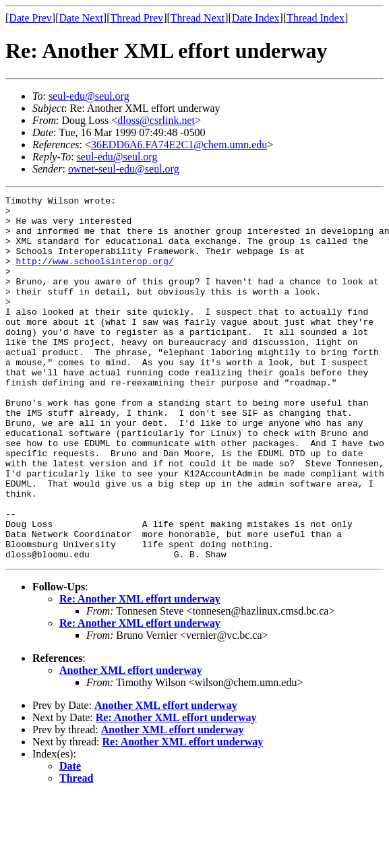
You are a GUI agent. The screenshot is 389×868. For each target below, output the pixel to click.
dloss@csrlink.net (156, 120)
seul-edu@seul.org (89, 96)
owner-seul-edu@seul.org (124, 169)
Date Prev (30, 18)
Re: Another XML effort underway (140, 672)
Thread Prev (137, 18)
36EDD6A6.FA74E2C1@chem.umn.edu (179, 145)
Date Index (256, 18)
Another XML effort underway (131, 743)
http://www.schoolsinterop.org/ (95, 275)
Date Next (81, 18)
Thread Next (198, 18)
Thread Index (316, 18)
